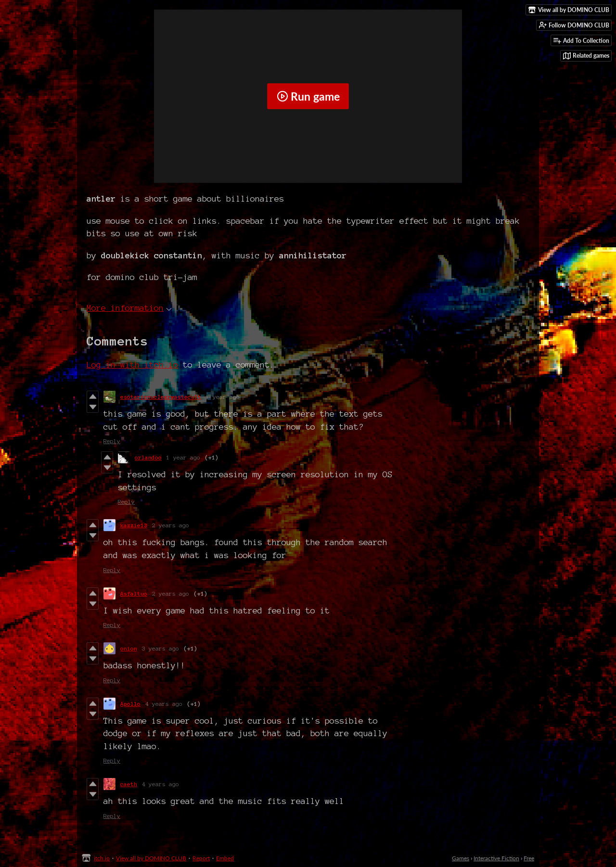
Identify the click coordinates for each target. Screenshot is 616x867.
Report (201, 858)
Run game (308, 96)
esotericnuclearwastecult (161, 397)
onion (129, 648)
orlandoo (148, 457)
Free (529, 858)
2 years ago (171, 525)
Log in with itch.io (132, 364)
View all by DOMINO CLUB (151, 858)
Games (461, 858)
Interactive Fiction (496, 858)
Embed (225, 858)
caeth (129, 784)
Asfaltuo (134, 593)
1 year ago (223, 397)
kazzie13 (134, 525)
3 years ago (160, 648)
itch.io (102, 858)
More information (129, 308)
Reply (112, 441)
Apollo (130, 704)
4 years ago (164, 704)
